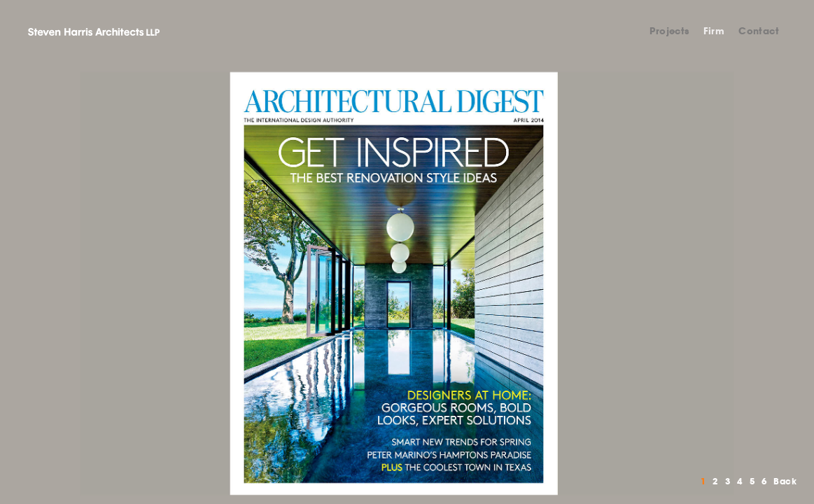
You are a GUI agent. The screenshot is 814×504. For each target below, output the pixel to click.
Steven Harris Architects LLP (94, 31)
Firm (714, 31)
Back (785, 481)
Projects (669, 31)
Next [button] (611, 283)
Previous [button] (204, 283)
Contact (759, 31)
